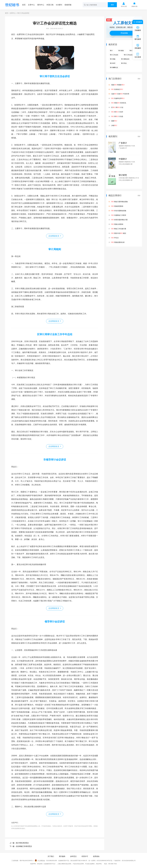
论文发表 (138, 55)
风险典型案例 (117, 206)
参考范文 (73, 856)
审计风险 (113, 59)
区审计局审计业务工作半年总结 (55, 334)
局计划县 (117, 116)
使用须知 (96, 856)
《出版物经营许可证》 (49, 864)
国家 (114, 121)
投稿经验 (68, 5)
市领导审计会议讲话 (55, 460)
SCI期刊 (59, 5)
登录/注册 (124, 6)
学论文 (115, 238)
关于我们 (51, 856)
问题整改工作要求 (119, 215)
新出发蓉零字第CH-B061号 (79, 861)
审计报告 (121, 51)
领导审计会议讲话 (55, 622)
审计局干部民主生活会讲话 (55, 76)
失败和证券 (118, 98)
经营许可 (85, 856)
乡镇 (114, 125)
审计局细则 (55, 249)
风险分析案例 (117, 224)
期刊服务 (62, 856)
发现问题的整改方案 (119, 220)
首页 (24, 5)
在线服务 (137, 22)
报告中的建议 (119, 233)
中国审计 (123, 159)
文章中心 (31, 5)
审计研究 (123, 175)
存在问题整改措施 (119, 211)
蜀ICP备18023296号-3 (26, 861)
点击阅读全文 (54, 236)
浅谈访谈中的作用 (120, 94)
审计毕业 (124, 63)
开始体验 (124, 33)
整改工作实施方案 (119, 229)
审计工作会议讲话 (129, 55)
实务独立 (117, 89)
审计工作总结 (114, 55)
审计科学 (113, 63)
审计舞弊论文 (114, 67)
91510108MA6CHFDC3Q (105, 861)
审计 (111, 51)
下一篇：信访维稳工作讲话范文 (21, 846)
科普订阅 (50, 5)
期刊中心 (41, 5)
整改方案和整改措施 (119, 202)
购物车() (135, 6)
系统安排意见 (119, 103)
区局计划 (117, 107)
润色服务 (138, 46)
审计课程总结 (125, 59)
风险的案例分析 (118, 242)
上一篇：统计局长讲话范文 (19, 843)
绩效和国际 (118, 85)
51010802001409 (52, 861)
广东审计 (123, 143)
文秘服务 (138, 29)
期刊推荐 (138, 37)
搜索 (112, 5)
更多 (139, 79)
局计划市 (117, 112)
